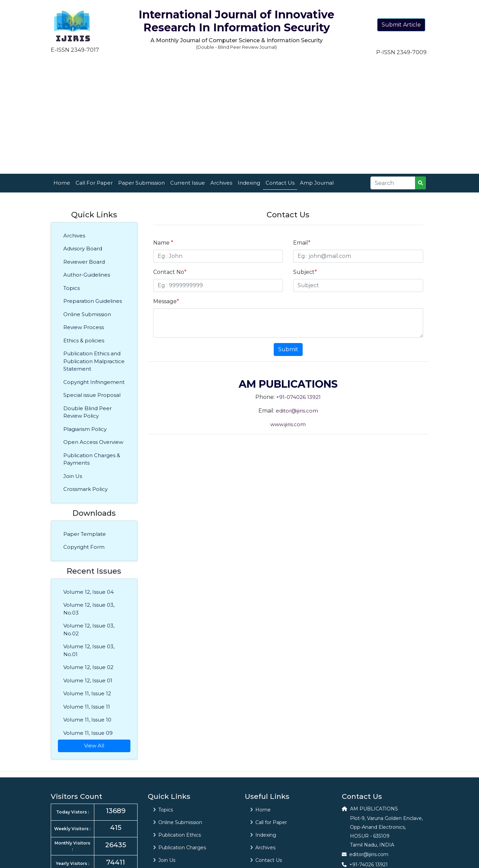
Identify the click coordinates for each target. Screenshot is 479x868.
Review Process (84, 327)
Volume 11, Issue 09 (88, 733)
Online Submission (87, 314)
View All (94, 746)
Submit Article (401, 25)
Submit (288, 349)
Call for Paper (269, 822)
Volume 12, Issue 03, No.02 (89, 630)
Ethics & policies (84, 340)
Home (62, 183)
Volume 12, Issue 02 (88, 667)
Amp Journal (317, 183)
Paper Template (85, 534)
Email (302, 243)
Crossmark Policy (85, 489)
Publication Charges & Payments (92, 459)
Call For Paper (94, 183)
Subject (305, 272)
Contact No (170, 272)
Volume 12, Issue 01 (88, 680)
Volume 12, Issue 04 (89, 592)
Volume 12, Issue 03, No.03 (89, 609)
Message (166, 301)
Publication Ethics (177, 835)
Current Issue (188, 183)
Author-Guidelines (87, 275)
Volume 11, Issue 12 (87, 693)
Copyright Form (84, 547)
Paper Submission (141, 183)
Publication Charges (180, 848)
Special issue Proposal (92, 395)
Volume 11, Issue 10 (87, 720)
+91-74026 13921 (369, 865)
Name (163, 243)
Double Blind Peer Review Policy (87, 412)
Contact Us (280, 183)
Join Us (73, 476)
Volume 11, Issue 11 (87, 707)
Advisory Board (83, 249)
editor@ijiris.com (297, 411)
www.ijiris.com (288, 424)
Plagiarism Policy (85, 429)
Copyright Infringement (94, 382)
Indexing (249, 183)
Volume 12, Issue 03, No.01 (89, 650)
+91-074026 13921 (298, 397)
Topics (71, 288)
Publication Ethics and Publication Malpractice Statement (94, 361)
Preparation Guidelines (93, 301)
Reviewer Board (84, 262)
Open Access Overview (93, 442)
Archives (221, 183)
